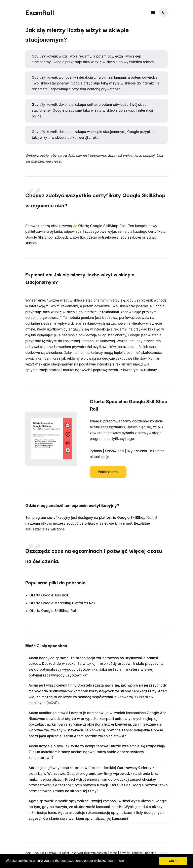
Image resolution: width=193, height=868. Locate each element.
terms (114, 853)
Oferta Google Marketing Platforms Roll (62, 603)
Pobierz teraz (108, 472)
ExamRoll (40, 12)
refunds (137, 853)
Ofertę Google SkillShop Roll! (102, 226)
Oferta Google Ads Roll (49, 595)
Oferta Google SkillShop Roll (53, 611)
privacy (125, 853)
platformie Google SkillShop (122, 518)
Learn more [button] (116, 861)
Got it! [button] (173, 861)
